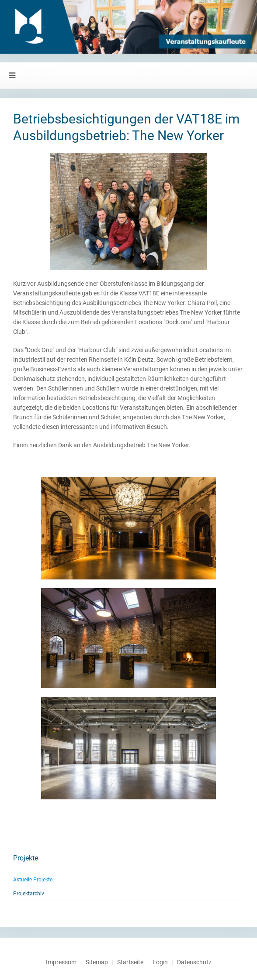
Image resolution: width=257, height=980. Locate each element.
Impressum (61, 962)
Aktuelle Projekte (33, 880)
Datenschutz (194, 962)
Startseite (130, 962)
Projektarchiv (29, 894)
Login (160, 962)
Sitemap (97, 962)
